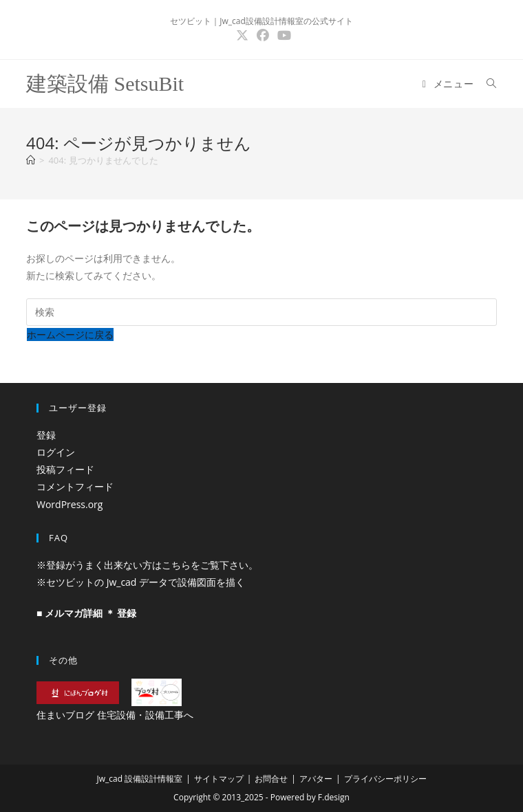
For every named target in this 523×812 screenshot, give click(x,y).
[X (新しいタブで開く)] (242, 35)
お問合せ (271, 779)
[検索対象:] (487, 84)
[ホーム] (31, 160)
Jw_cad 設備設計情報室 (139, 779)
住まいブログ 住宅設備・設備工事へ (115, 715)
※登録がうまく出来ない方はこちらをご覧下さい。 (147, 565)
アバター (316, 779)
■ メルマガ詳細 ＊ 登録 (86, 613)
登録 (46, 435)
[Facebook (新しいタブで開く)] (263, 35)
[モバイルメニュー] (450, 84)
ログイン (56, 452)
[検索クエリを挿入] (261, 312)
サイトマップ (219, 779)
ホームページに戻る (70, 334)
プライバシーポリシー (385, 779)
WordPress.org (70, 504)
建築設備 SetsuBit (105, 84)
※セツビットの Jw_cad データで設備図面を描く (141, 582)
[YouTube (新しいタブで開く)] (282, 35)
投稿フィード (65, 469)
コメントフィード (75, 486)
